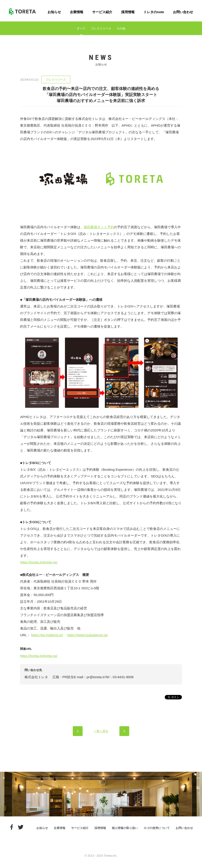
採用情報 (128, 12)
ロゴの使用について (157, 828)
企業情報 (77, 12)
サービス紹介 (102, 12)
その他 (121, 28)
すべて (81, 28)
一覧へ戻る (101, 731)
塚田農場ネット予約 (99, 227)
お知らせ (54, 12)
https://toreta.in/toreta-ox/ (39, 562)
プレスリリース (101, 28)
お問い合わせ (183, 12)
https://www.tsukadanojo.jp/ (87, 635)
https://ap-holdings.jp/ (47, 635)
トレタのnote (154, 12)
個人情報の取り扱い (125, 828)
